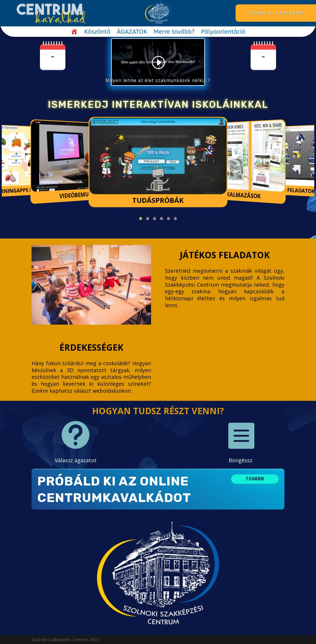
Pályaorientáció (223, 33)
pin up (6, 234)
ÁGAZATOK (132, 33)
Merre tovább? (174, 33)
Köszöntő (97, 33)
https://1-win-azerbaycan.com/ (12, 234)
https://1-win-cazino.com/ (4, 234)
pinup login (8, 234)
